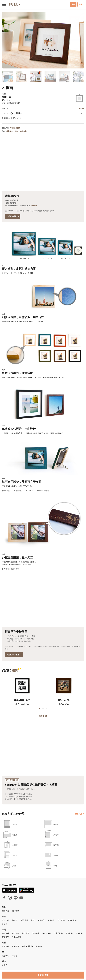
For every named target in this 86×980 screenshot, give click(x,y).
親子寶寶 (26, 933)
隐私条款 (39, 946)
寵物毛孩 (36, 933)
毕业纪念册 (16, 937)
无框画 (12, 128)
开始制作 (43, 975)
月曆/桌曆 (24, 920)
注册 (73, 4)
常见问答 (6, 946)
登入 (81, 4)
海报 (18, 128)
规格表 (81, 109)
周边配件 (61, 920)
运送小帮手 (72, 920)
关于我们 (6, 956)
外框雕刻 (10, 131)
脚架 (17, 131)
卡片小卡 (51, 920)
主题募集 (6, 911)
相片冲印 (41, 920)
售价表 (5, 924)
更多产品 (80, 814)
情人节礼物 (47, 933)
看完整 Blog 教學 (14, 655)
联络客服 (16, 946)
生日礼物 (16, 933)
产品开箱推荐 (13, 216)
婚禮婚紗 (6, 933)
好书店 (5, 965)
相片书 (15, 920)
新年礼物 (79, 933)
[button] (22, 685)
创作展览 (16, 911)
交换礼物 (6, 937)
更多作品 (43, 716)
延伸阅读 (34, 206)
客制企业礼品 (27, 946)
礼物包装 (23, 131)
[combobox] (43, 113)
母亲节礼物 (58, 933)
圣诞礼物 (69, 933)
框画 (33, 920)
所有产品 (6, 920)
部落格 (15, 956)
